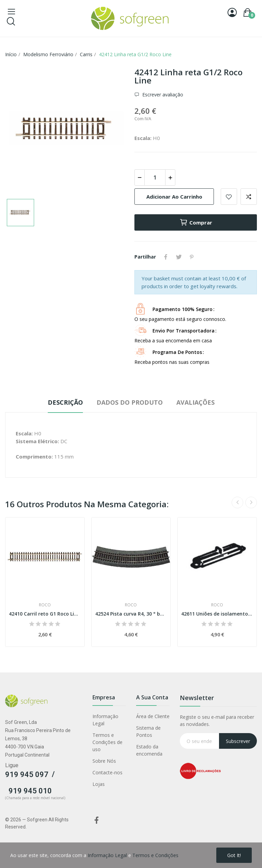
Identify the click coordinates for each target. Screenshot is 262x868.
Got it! (234, 855)
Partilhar (166, 257)
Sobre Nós (104, 761)
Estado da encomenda (149, 750)
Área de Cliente (153, 716)
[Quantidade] (155, 177)
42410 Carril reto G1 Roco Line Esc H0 (45, 614)
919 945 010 (30, 791)
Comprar (196, 222)
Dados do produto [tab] (130, 402)
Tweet (179, 257)
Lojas (99, 784)
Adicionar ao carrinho (174, 197)
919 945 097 (27, 774)
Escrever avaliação (162, 95)
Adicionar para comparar (249, 197)
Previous (237, 502)
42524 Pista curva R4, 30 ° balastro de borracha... (131, 614)
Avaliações (195, 402)
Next (251, 502)
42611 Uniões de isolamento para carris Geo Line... (217, 614)
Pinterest (192, 257)
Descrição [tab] (65, 402)
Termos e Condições (155, 855)
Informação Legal (105, 720)
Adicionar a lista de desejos (229, 197)
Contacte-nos (107, 772)
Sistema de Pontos (148, 731)
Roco (45, 605)
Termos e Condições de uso (107, 742)
